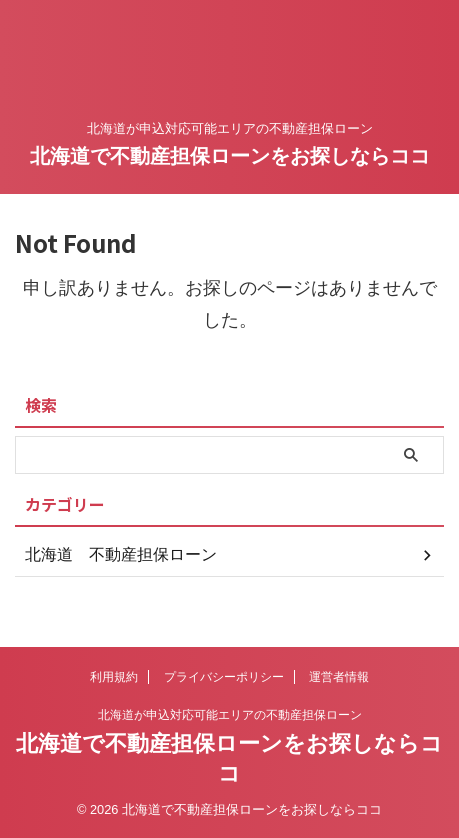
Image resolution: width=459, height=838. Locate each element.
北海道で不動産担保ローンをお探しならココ (230, 156)
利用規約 (114, 677)
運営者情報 (339, 677)
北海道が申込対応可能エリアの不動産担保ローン (230, 715)
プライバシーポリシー (224, 677)
